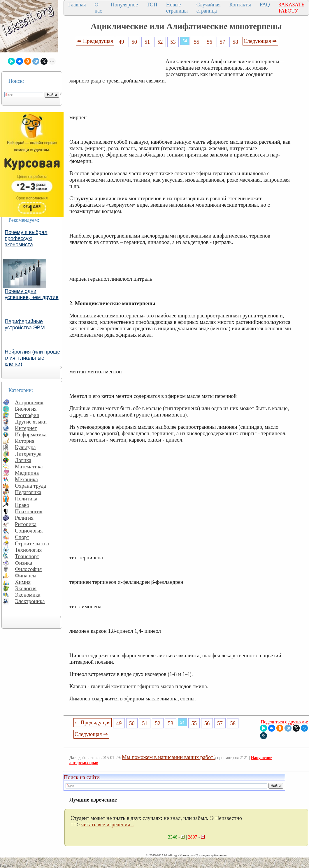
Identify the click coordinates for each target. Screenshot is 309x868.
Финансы (26, 576)
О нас (98, 8)
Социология (29, 531)
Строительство (32, 543)
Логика (23, 460)
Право (22, 505)
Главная (77, 5)
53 (173, 42)
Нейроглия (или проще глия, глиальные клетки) (33, 358)
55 (197, 42)
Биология (26, 409)
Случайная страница (209, 8)
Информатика (31, 434)
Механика (26, 479)
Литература (28, 454)
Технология (28, 550)
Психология (29, 511)
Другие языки (31, 422)
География (27, 415)
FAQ (265, 5)
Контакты (240, 5)
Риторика (26, 524)
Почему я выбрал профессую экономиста (26, 238)
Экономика (28, 595)
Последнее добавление (211, 855)
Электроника (30, 601)
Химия (23, 582)
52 (160, 42)
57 (223, 42)
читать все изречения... (108, 824)
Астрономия (29, 402)
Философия (28, 569)
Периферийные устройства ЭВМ (25, 325)
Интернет (26, 428)
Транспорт (27, 556)
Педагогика (28, 492)
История (25, 441)
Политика (26, 499)
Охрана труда (30, 486)
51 (147, 42)
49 (121, 42)
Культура (25, 447)
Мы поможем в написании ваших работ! (168, 757)
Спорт (22, 537)
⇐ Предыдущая (95, 41)
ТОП (152, 5)
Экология (26, 588)
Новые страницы (177, 8)
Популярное (124, 5)
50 (134, 42)
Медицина (27, 473)
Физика (23, 563)
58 (235, 42)
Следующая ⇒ (260, 41)
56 (209, 42)
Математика (29, 466)
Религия (24, 518)
